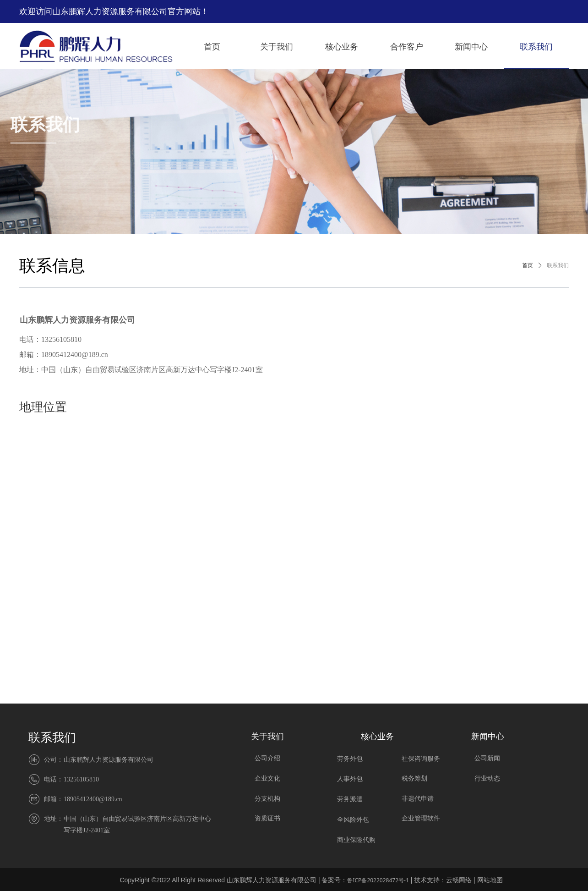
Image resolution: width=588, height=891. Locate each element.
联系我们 (558, 265)
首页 (528, 265)
